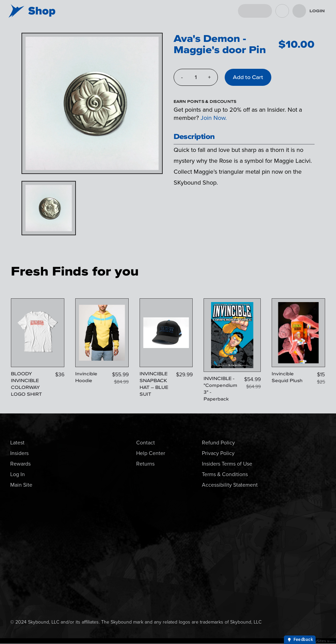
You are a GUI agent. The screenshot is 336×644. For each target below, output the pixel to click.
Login (317, 11)
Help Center (151, 453)
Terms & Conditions (225, 474)
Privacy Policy (218, 453)
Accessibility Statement (230, 485)
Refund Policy (218, 443)
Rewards (20, 464)
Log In (18, 474)
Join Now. (214, 118)
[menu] (299, 11)
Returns (145, 464)
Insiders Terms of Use (227, 464)
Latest (17, 443)
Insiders (19, 453)
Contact (146, 443)
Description (194, 136)
